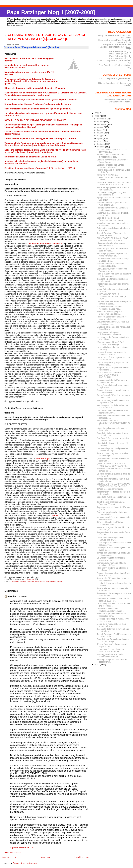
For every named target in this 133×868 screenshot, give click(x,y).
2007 (97, 665)
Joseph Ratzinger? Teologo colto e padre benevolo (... (112, 234)
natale (42, 581)
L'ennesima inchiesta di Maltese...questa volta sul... (110, 610)
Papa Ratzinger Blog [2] (120, 58)
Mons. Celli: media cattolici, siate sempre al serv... (112, 625)
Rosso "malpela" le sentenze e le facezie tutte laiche (112, 318)
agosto (101, 127)
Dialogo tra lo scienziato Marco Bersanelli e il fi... (111, 244)
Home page (45, 857)
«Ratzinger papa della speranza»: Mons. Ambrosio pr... (112, 255)
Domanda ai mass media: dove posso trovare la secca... (114, 303)
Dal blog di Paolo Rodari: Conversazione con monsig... (111, 219)
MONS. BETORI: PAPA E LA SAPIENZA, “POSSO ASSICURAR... (110, 375)
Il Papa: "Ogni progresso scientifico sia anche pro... (113, 455)
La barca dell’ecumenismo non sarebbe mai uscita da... (111, 650)
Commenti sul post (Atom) (25, 863)
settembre (102, 124)
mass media (35, 581)
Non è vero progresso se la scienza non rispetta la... (113, 189)
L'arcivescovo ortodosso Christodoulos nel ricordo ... (110, 333)
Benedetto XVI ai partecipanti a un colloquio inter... (112, 434)
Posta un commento (13, 853)
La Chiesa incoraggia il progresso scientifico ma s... (112, 194)
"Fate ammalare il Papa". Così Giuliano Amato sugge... (110, 343)
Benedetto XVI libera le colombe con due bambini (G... (113, 498)
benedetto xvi (17, 581)
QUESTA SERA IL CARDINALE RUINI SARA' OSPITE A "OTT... (112, 465)
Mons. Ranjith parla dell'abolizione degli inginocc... (112, 250)
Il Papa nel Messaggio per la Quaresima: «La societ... (110, 313)
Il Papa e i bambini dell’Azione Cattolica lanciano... (110, 523)
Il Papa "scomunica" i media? (110, 489)
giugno (101, 133)
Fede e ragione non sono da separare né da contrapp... (114, 275)
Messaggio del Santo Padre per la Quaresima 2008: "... (112, 381)
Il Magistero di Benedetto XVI (117, 45)
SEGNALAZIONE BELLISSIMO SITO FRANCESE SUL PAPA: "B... (114, 183)
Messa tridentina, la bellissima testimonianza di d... (110, 265)
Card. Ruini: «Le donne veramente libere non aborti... (112, 412)
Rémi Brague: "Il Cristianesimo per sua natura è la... (112, 406)
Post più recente (9, 857)
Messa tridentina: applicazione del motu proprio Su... (112, 204)
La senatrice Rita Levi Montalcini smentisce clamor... (111, 353)
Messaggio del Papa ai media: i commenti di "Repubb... (111, 656)
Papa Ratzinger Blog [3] (120, 56)
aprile (100, 138)
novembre (102, 119)
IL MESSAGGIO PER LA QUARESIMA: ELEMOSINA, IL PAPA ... (112, 296)
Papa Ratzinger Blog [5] (120, 51)
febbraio (101, 144)
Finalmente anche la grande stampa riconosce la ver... (113, 391)
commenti (26, 581)
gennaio (101, 147)
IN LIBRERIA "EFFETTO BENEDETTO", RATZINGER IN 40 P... (114, 423)
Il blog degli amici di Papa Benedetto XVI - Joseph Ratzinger (114, 41)
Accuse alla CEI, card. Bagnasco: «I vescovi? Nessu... (113, 579)
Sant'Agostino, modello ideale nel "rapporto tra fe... (112, 270)
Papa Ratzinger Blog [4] (120, 54)
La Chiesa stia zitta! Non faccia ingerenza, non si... (111, 559)
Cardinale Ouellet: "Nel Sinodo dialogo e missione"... (111, 166)
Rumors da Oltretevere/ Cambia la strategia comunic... (112, 209)
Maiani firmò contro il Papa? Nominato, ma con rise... (109, 308)
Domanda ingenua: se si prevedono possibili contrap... (113, 450)
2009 (97, 113)
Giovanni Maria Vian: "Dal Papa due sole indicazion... (113, 323)
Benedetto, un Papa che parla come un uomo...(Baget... (113, 640)
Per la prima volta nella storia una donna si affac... (112, 513)
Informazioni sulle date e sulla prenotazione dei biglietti (117, 101)
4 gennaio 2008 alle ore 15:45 (22, 848)
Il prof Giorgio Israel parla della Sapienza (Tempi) (111, 503)
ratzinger (53, 581)
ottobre (101, 122)
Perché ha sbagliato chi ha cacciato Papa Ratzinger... (113, 401)
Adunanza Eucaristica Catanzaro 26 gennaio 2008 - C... (113, 600)
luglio (100, 130)
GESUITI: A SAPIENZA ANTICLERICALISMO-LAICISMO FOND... (113, 177)
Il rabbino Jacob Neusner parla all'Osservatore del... (111, 156)
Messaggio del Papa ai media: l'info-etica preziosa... (113, 620)
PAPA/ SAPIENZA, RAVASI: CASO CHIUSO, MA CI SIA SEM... (113, 239)
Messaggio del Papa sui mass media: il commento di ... (114, 518)
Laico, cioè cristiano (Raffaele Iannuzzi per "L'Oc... (110, 539)
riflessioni (61, 581)
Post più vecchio (81, 857)
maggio (101, 136)
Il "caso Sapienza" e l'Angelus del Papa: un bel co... (112, 645)
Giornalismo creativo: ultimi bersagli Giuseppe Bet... (113, 260)
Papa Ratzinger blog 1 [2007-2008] (51, 12)
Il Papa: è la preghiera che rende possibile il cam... (112, 615)
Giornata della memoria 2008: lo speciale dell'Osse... (111, 564)
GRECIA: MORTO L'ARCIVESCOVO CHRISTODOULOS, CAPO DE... (114, 485)
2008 (97, 116)
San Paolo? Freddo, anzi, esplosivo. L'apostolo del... (113, 439)
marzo (100, 141)
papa (47, 581)
